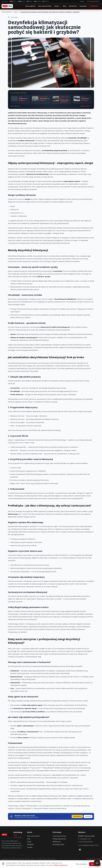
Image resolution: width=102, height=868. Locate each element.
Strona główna (30, 6)
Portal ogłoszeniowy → (94, 1)
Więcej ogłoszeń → (15, 106)
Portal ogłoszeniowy (59, 836)
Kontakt (82, 1)
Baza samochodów (45, 6)
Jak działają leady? (58, 844)
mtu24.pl (88, 816)
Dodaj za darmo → (86, 106)
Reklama (94, 6)
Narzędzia (83, 6)
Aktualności (73, 6)
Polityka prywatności (59, 839)
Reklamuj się (57, 842)
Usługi (57, 6)
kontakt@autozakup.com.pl (88, 845)
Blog (64, 6)
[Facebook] (80, 850)
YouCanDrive (77, 816)
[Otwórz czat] (97, 863)
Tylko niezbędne (81, 864)
